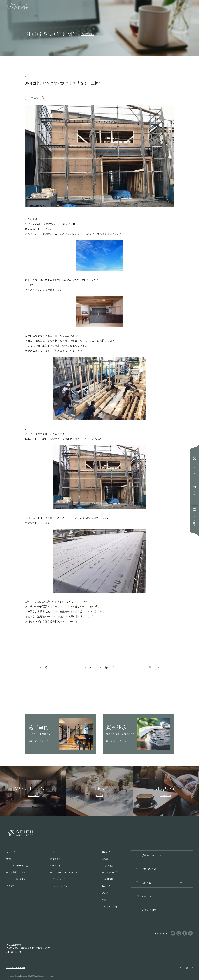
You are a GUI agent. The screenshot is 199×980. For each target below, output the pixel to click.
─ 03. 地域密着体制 (16, 879)
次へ (152, 667)
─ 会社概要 (107, 866)
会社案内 (106, 859)
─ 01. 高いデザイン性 (17, 866)
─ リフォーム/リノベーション (65, 872)
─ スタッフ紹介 (110, 872)
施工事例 (11, 886)
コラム (105, 900)
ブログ (105, 893)
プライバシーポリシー (16, 967)
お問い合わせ (108, 852)
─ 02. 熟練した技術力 (17, 872)
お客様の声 (55, 859)
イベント (54, 852)
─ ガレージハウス (59, 879)
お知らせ (106, 886)
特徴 (8, 859)
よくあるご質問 (109, 906)
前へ (47, 667)
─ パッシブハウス (59, 886)
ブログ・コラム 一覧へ (99, 667)
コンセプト (12, 852)
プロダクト (55, 866)
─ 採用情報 (107, 879)
